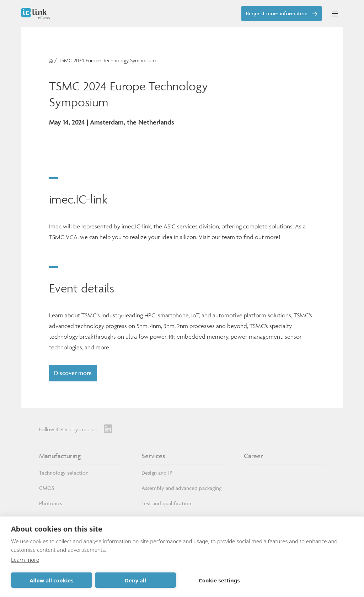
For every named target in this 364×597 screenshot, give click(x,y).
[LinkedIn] (108, 429)
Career (253, 456)
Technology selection (64, 473)
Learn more (25, 560)
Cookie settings (219, 580)
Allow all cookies (52, 580)
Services (153, 456)
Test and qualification (166, 503)
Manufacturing (60, 456)
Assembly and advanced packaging (181, 488)
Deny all (135, 580)
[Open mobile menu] (335, 14)
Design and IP (157, 473)
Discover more (73, 373)
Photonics (51, 503)
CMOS (47, 488)
